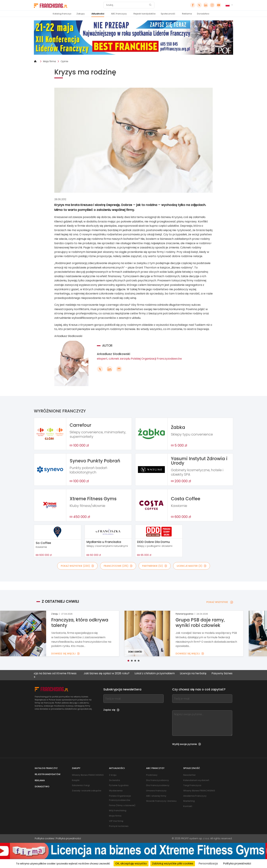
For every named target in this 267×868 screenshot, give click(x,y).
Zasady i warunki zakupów (87, 791)
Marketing (189, 801)
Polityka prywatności (68, 838)
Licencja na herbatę (198, 674)
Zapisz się (111, 710)
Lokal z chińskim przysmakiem (160, 674)
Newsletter (189, 775)
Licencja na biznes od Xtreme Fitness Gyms (57, 675)
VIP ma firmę (116, 821)
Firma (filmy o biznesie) (122, 805)
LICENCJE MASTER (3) (192, 566)
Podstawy (152, 775)
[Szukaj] (127, 5)
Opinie (64, 61)
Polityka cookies (44, 838)
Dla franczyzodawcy (158, 785)
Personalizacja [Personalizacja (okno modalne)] (208, 863)
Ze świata (114, 780)
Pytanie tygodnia (119, 785)
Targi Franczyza (192, 785)
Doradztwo (203, 14)
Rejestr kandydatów (145, 14)
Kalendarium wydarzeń (196, 780)
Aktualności (98, 14)
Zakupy (81, 14)
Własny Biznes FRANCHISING (88, 775)
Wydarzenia (116, 791)
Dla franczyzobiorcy (158, 780)
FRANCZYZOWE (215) (118, 566)
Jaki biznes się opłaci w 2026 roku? (112, 674)
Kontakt (188, 806)
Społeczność (168, 14)
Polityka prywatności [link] (237, 863)
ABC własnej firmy (156, 796)
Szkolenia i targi (81, 785)
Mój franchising (118, 810)
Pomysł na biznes (119, 826)
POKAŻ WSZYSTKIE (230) (77, 566)
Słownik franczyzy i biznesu (161, 801)
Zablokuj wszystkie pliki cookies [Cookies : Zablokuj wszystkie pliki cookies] (173, 863)
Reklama (187, 14)
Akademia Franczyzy (195, 796)
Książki (76, 780)
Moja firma (49, 61)
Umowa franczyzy (156, 791)
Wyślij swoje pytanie (187, 744)
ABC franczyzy (119, 14)
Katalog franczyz (62, 14)
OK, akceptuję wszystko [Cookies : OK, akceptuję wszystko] (131, 863)
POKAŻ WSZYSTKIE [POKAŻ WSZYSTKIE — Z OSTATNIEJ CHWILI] (220, 602)
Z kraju (113, 775)
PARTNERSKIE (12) (155, 566)
